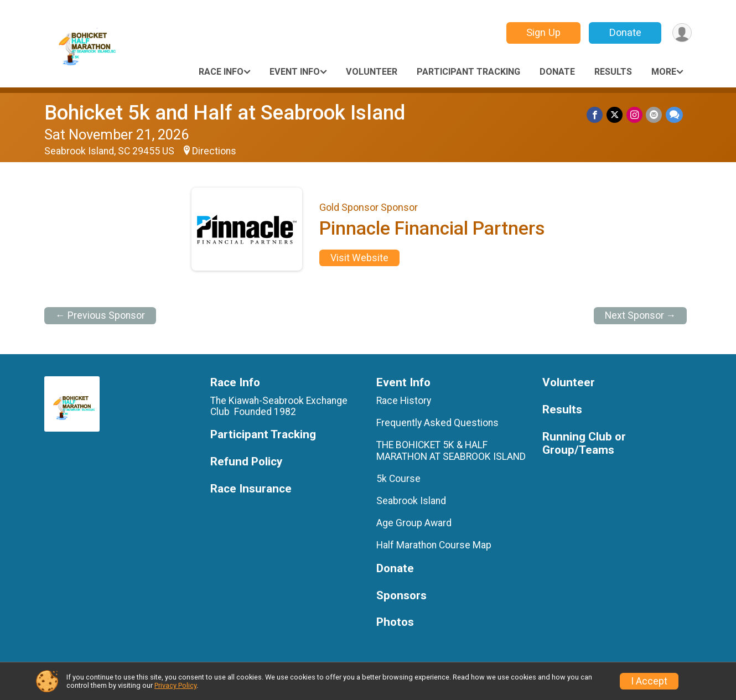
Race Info (221, 72)
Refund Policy (246, 462)
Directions (214, 151)
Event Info (295, 72)
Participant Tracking (468, 72)
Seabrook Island (411, 501)
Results (613, 72)
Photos (395, 622)
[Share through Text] (674, 115)
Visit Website (359, 258)
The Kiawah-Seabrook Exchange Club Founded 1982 (279, 406)
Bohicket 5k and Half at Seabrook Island (225, 113)
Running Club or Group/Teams (584, 444)
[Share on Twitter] (616, 115)
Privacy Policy (175, 685)
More (664, 72)
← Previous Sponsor (100, 315)
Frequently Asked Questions (437, 423)
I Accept (649, 681)
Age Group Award (414, 523)
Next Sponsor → (641, 315)
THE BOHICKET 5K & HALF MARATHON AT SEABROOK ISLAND (451, 450)
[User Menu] (681, 33)
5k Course (398, 479)
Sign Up (542, 32)
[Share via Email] (654, 115)
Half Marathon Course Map (434, 545)
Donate (624, 32)
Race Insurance (251, 489)
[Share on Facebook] (596, 115)
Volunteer (372, 72)
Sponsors (401, 596)
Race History (404, 401)
